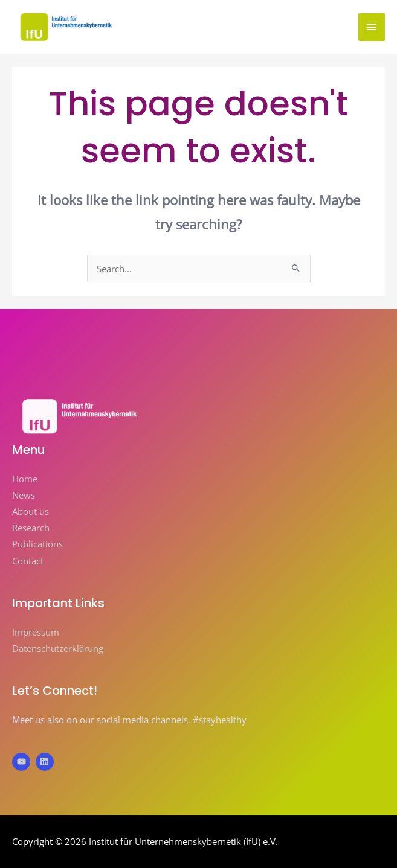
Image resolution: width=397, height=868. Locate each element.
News (24, 495)
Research (31, 528)
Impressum (36, 632)
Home (25, 479)
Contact (28, 561)
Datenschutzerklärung (58, 648)
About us (31, 511)
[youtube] (23, 762)
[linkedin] (46, 762)
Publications (37, 544)
